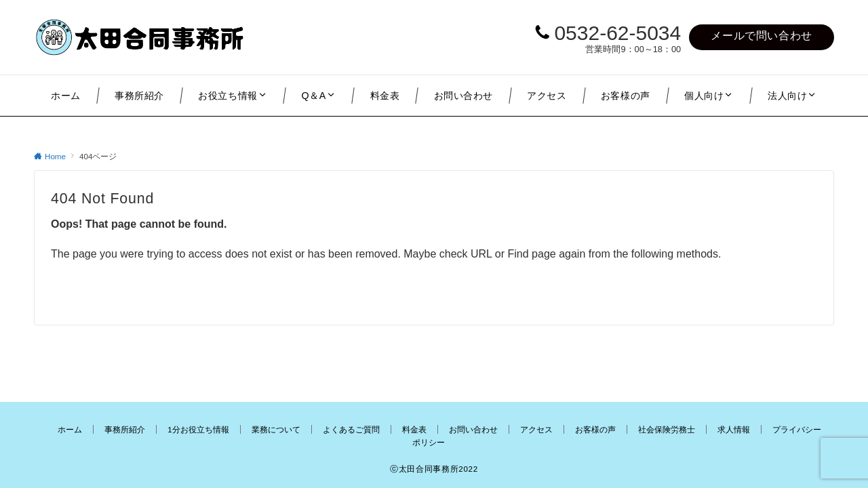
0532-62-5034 (617, 33)
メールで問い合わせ (762, 36)
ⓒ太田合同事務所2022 (434, 469)
